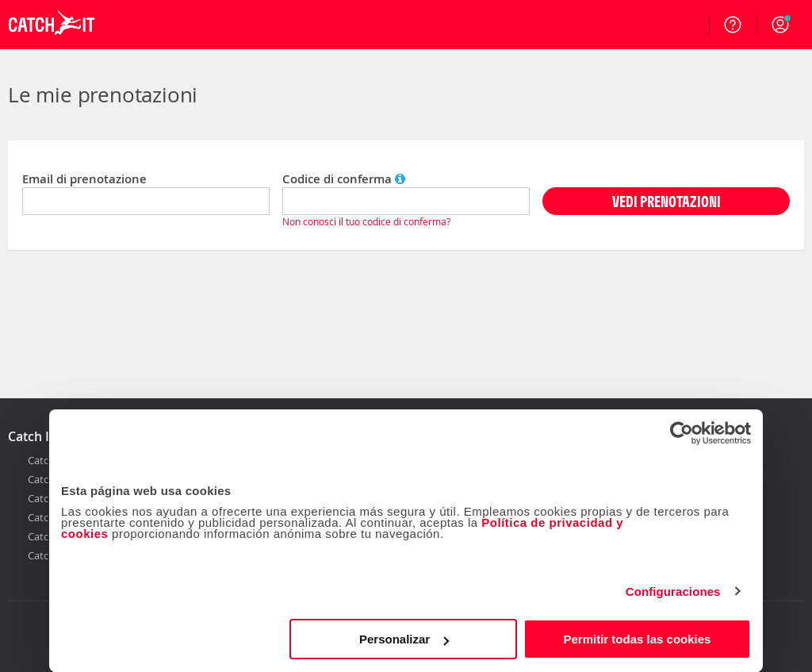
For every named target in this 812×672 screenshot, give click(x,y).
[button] (780, 25)
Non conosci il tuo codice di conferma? (366, 221)
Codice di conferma (344, 179)
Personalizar (404, 639)
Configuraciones (673, 591)
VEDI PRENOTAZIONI (666, 201)
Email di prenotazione (84, 179)
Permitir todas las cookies (637, 639)
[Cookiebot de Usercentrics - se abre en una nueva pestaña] (682, 433)
